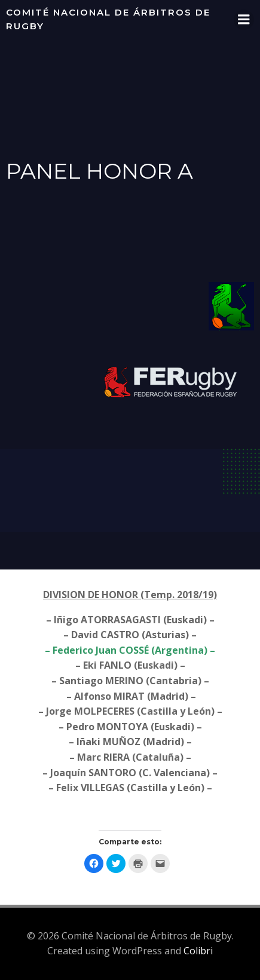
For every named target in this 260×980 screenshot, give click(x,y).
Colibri (198, 951)
